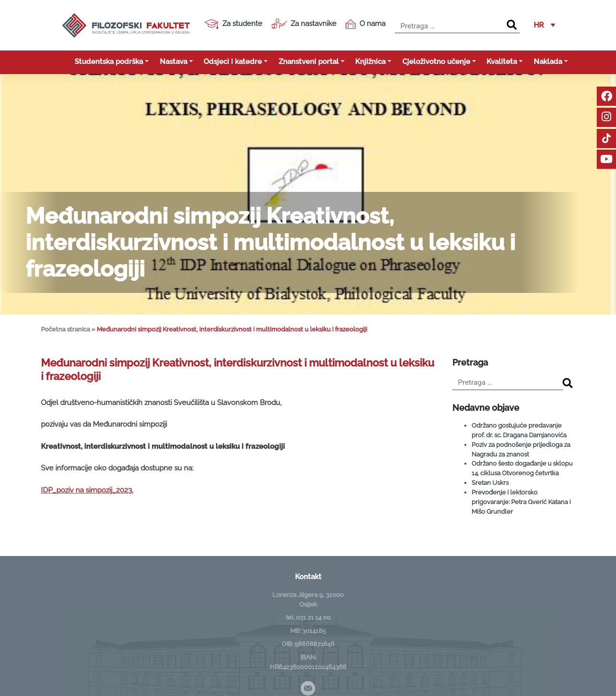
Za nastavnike (304, 24)
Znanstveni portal (309, 62)
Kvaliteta (502, 62)
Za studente (233, 24)
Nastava (173, 62)
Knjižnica (370, 62)
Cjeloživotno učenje (436, 62)
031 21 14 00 (313, 617)
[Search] (512, 25)
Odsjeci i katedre (233, 62)
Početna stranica (65, 329)
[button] (545, 25)
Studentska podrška (109, 62)
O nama (366, 24)
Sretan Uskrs (490, 482)
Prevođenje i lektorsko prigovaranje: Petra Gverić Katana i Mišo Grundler (521, 502)
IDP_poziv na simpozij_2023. (87, 490)
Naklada (548, 62)
